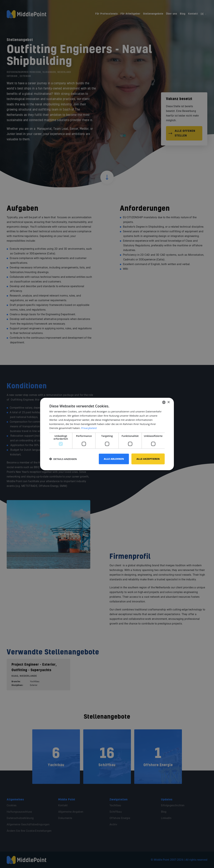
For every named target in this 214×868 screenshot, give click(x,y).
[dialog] (107, 434)
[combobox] (164, 402)
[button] (63, 459)
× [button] (168, 402)
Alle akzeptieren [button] (148, 459)
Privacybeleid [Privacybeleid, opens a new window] (89, 428)
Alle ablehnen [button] (114, 459)
